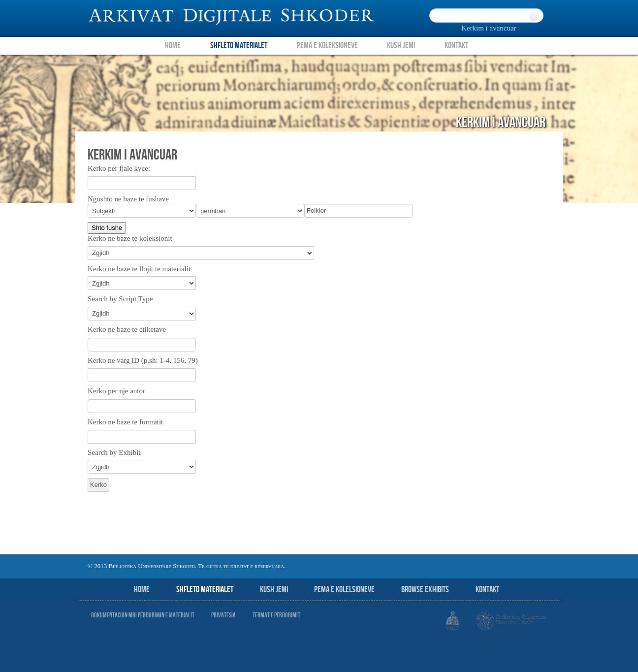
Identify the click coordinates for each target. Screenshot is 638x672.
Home (173, 46)
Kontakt (456, 46)
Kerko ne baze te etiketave (127, 329)
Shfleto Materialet (239, 46)
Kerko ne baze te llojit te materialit (139, 269)
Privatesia (223, 615)
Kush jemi (274, 590)
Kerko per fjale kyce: (119, 168)
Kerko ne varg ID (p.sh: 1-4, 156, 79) (143, 360)
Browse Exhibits (425, 590)
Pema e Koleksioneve (327, 46)
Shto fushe (107, 228)
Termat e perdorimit (276, 615)
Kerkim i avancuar (489, 28)
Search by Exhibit (114, 452)
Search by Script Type (120, 299)
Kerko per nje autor (116, 391)
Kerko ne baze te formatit (125, 422)
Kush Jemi (401, 46)
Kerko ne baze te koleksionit (130, 238)
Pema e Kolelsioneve (344, 590)
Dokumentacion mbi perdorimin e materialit (143, 615)
